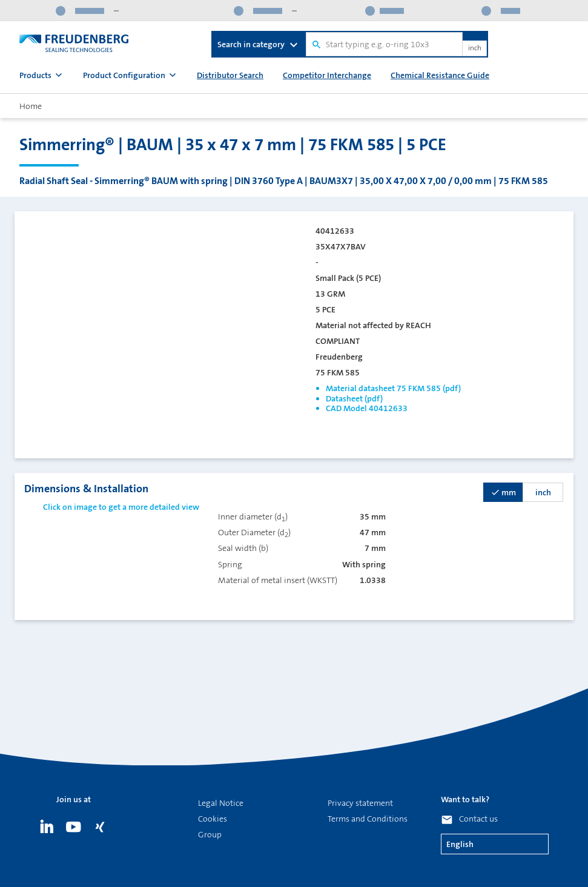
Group (210, 834)
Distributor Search (230, 75)
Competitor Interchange (327, 75)
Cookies (213, 819)
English (460, 844)
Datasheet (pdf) (354, 398)
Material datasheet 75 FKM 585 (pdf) (393, 388)
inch (475, 48)
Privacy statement (360, 803)
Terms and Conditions (368, 819)
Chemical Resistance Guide (440, 75)
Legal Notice (221, 803)
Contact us (478, 819)
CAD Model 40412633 (367, 408)
